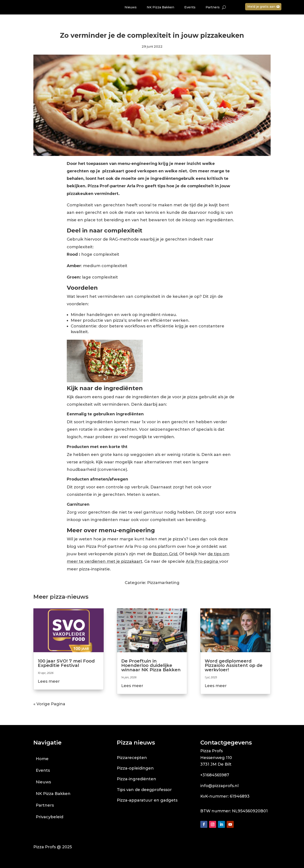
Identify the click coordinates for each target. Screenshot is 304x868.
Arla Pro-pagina (203, 561)
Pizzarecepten (132, 758)
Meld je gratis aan (261, 7)
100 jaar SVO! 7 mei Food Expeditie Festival (66, 663)
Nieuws (131, 7)
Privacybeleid (50, 817)
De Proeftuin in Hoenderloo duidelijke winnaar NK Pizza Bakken (151, 665)
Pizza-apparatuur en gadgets (147, 800)
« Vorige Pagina (49, 704)
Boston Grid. (166, 554)
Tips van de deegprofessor (144, 790)
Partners (213, 7)
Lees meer (49, 681)
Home (42, 759)
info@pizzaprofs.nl (219, 786)
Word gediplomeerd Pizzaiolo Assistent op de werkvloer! (234, 665)
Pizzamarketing (163, 583)
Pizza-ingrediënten (137, 779)
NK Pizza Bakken (160, 7)
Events (190, 7)
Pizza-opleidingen (135, 768)
